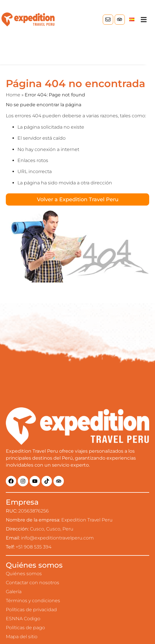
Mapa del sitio (22, 637)
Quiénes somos (24, 574)
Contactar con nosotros (33, 583)
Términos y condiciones (33, 601)
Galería (14, 592)
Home (13, 95)
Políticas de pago (25, 628)
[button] (144, 20)
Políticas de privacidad (31, 610)
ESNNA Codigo (23, 619)
